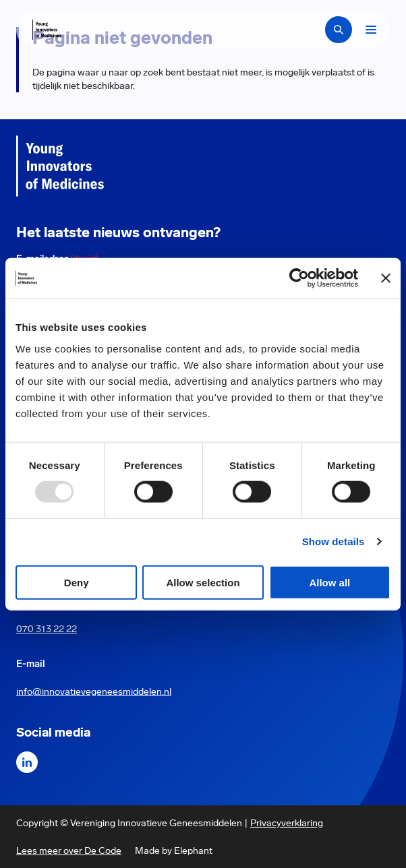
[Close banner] (386, 278)
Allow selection (203, 582)
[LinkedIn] (27, 762)
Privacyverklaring (287, 823)
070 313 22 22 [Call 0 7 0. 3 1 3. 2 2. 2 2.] (47, 629)
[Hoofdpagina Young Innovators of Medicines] (47, 30)
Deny (77, 582)
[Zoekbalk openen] (339, 30)
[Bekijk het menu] (371, 30)
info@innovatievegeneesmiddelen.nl (94, 691)
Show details (333, 541)
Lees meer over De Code (69, 850)
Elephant (193, 850)
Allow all (329, 582)
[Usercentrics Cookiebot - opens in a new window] (299, 278)
